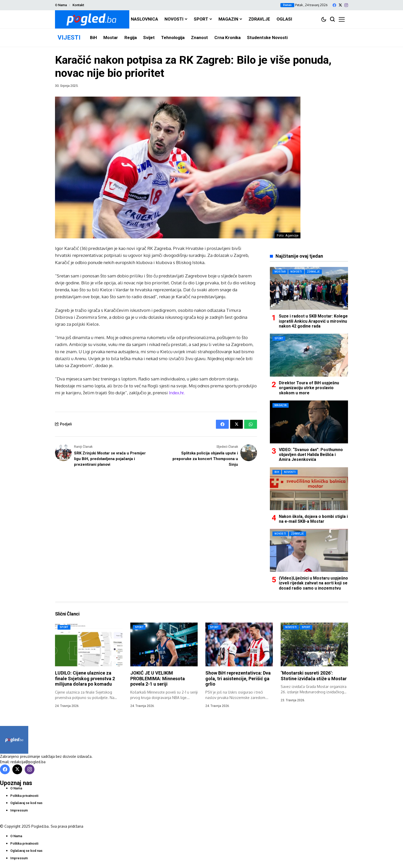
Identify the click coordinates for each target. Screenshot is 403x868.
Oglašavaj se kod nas (26, 803)
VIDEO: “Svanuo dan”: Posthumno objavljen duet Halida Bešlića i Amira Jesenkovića (311, 455)
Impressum (19, 810)
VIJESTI (69, 38)
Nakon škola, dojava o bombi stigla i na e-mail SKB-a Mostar (313, 519)
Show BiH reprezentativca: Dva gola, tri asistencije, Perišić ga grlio (238, 678)
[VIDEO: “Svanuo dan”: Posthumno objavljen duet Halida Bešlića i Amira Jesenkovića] (309, 422)
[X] (340, 5)
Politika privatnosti (24, 796)
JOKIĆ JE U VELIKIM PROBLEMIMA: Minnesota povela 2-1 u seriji (158, 678)
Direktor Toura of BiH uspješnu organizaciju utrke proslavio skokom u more (309, 388)
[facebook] (334, 5)
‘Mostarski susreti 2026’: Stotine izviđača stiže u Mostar (314, 676)
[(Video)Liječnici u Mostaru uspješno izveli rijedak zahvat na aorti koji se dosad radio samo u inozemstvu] (309, 550)
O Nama (61, 5)
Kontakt (78, 5)
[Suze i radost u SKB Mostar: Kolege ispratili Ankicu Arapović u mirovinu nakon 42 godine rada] (309, 288)
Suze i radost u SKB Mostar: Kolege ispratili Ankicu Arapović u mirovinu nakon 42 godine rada (313, 321)
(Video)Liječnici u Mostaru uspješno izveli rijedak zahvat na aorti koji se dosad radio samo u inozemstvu (313, 583)
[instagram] (346, 5)
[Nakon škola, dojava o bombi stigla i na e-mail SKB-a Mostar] (309, 489)
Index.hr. (177, 393)
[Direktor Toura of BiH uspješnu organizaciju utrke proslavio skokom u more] (309, 355)
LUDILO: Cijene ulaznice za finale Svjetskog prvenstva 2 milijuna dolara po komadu (85, 678)
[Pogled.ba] (92, 19)
